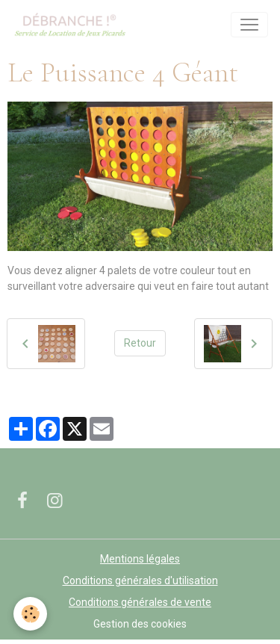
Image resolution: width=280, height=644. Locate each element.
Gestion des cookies (140, 624)
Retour (140, 343)
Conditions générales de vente (140, 602)
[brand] (72, 25)
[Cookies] (30, 614)
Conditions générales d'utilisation (140, 580)
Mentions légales (140, 559)
